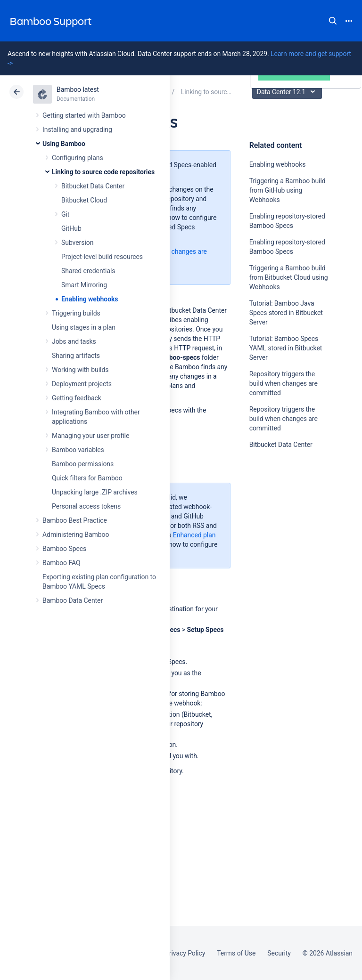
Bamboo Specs (64, 549)
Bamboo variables (78, 450)
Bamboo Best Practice (75, 520)
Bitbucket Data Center (93, 186)
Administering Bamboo (76, 535)
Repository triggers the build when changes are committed (284, 383)
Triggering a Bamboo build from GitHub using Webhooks (288, 190)
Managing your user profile (90, 436)
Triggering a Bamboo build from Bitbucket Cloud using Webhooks (289, 277)
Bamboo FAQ (61, 563)
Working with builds (80, 370)
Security (279, 953)
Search (333, 21)
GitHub (71, 228)
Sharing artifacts (76, 356)
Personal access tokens (86, 506)
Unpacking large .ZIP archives (95, 492)
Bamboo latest (78, 89)
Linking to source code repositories (103, 172)
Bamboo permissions (83, 464)
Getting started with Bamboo (84, 115)
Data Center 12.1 (288, 92)
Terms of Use (236, 953)
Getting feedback (77, 398)
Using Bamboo (64, 144)
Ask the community (282, 537)
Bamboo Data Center (73, 600)
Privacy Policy (185, 953)
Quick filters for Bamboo (87, 478)
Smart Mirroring (84, 285)
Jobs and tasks (74, 341)
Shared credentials (88, 271)
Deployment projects (82, 384)
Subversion (77, 243)
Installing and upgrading (77, 130)
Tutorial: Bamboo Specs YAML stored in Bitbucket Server (286, 348)
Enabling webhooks (90, 299)
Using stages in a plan (84, 327)
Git (65, 214)
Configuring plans (78, 158)
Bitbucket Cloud (84, 200)
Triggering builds (76, 313)
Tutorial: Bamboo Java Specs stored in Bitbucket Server (286, 313)
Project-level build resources (102, 257)
